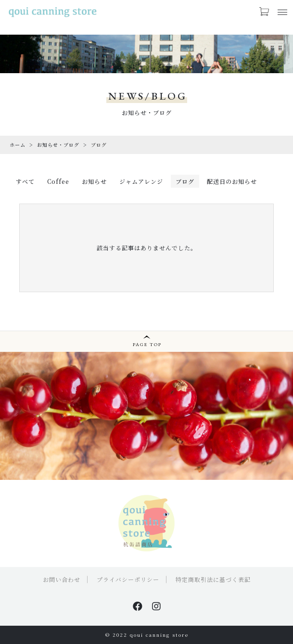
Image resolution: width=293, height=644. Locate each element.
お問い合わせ (62, 579)
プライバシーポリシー (128, 579)
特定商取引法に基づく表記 (213, 579)
